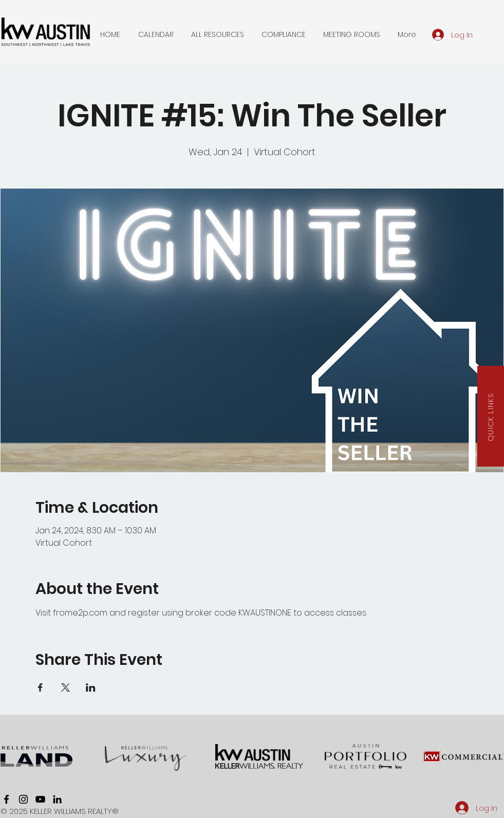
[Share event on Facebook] (40, 687)
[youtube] (40, 799)
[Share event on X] (66, 687)
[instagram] (23, 799)
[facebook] (6, 799)
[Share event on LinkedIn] (91, 687)
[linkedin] (57, 799)
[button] (156, 34)
